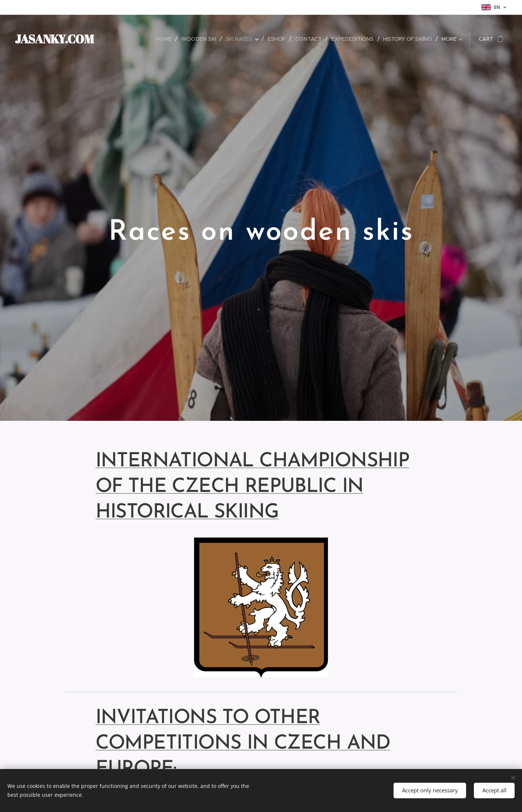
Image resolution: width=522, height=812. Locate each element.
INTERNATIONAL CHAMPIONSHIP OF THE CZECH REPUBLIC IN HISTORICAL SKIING (252, 487)
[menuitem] (144, 39)
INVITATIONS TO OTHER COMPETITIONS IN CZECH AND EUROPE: (243, 744)
